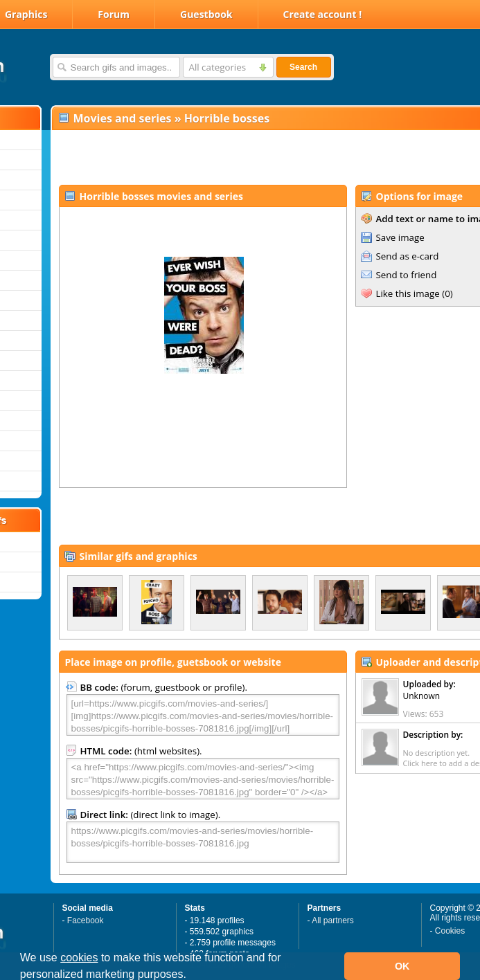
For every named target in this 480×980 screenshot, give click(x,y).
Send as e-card (408, 256)
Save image (400, 237)
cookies (79, 958)
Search (303, 67)
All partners (333, 920)
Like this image (408, 293)
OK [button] (402, 966)
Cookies (450, 931)
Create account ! (323, 14)
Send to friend (407, 275)
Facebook (86, 920)
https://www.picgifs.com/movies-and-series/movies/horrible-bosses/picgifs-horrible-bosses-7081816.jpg (203, 842)
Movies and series (123, 118)
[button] (191, 976)
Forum (114, 14)
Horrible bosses (227, 118)
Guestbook (206, 14)
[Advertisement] (220, 156)
